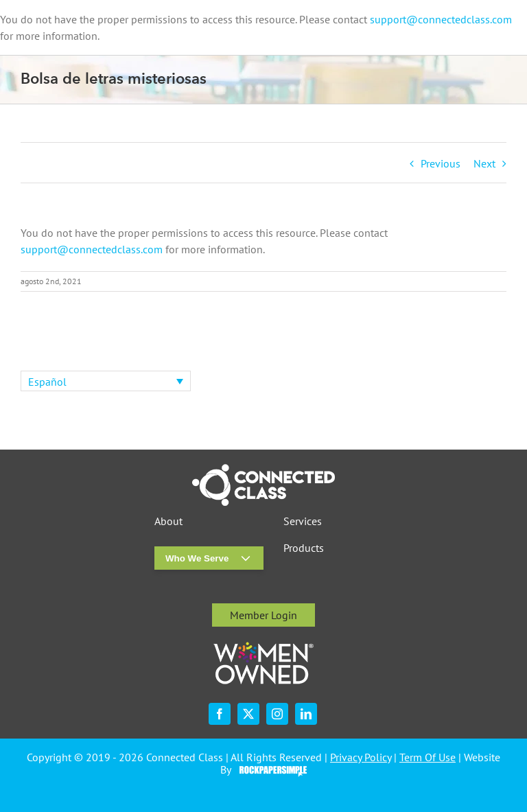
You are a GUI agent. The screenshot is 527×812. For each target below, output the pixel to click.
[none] (106, 381)
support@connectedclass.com (441, 19)
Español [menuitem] (47, 382)
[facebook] (220, 714)
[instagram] (277, 714)
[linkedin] (306, 714)
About (168, 521)
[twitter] (248, 714)
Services (303, 521)
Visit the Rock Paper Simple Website (270, 770)
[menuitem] (106, 381)
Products (304, 548)
